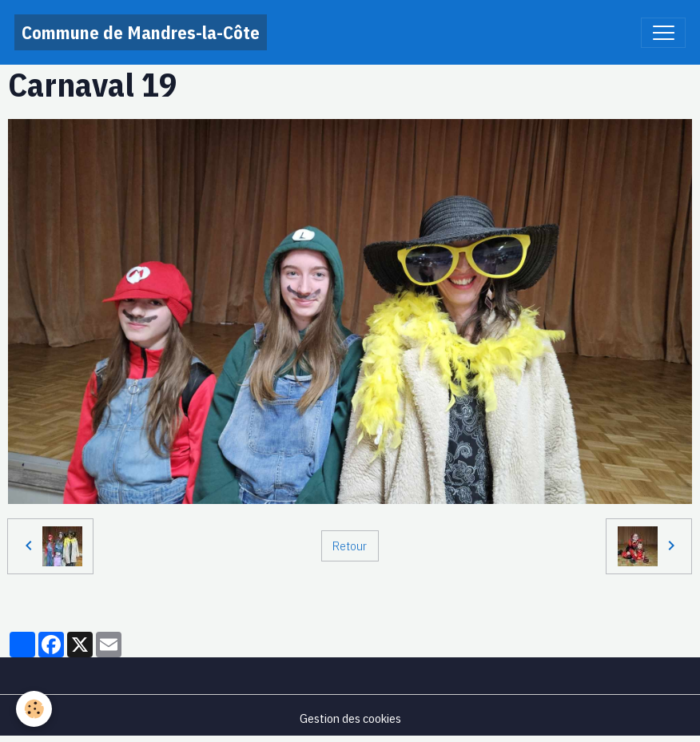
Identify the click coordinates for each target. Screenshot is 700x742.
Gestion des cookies (350, 718)
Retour (350, 546)
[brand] (141, 32)
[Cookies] (34, 709)
